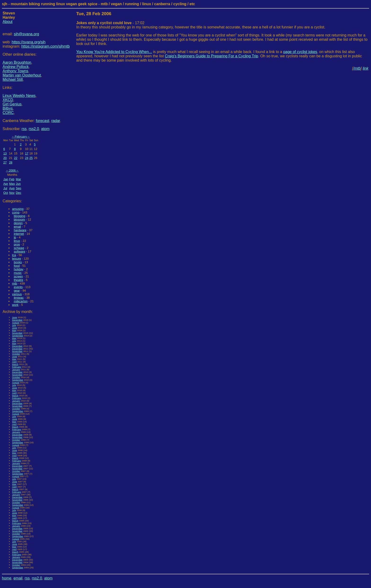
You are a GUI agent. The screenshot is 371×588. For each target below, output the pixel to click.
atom (45, 129)
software (19, 251)
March (15, 364)
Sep (19, 188)
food (17, 266)
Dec (19, 193)
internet (19, 234)
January (16, 369)
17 (27, 153)
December (17, 320)
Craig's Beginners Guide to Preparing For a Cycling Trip (212, 56)
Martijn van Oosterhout (22, 75)
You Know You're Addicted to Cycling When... (114, 52)
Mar (18, 179)
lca (14, 255)
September (18, 336)
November (17, 333)
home (7, 578)
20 (5, 158)
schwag (19, 248)
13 (5, 153)
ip (15, 237)
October (16, 354)
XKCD (8, 100)
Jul (5, 188)
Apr (6, 184)
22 (16, 158)
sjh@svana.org (26, 34)
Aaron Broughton (17, 62)
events (18, 287)
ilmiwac (19, 298)
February (21, 137)
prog (17, 244)
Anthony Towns (15, 71)
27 (5, 162)
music (18, 273)
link (366, 68)
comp (16, 212)
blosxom (19, 219)
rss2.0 (34, 129)
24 (27, 158)
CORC (8, 113)
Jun (18, 184)
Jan (6, 179)
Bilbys (8, 108)
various (17, 294)
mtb (15, 283)
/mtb (357, 68)
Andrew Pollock (16, 67)
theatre (18, 280)
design (18, 223)
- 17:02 (110, 23)
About (8, 22)
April (14, 362)
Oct (6, 193)
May (12, 184)
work (15, 305)
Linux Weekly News (19, 96)
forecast (42, 121)
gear (17, 291)
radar (56, 121)
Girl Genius (12, 104)
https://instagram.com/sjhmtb (46, 46)
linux (17, 241)
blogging (19, 216)
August (16, 323)
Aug (12, 188)
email (17, 227)
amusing (18, 209)
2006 (12, 170)
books (18, 262)
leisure (17, 259)
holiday (19, 269)
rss (24, 129)
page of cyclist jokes (300, 52)
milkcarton (21, 301)
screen (18, 276)
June (15, 317)
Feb (12, 179)
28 (11, 162)
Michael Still (13, 79)
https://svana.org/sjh (29, 42)
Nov (12, 193)
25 (31, 158)
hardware (20, 230)
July (14, 325)
